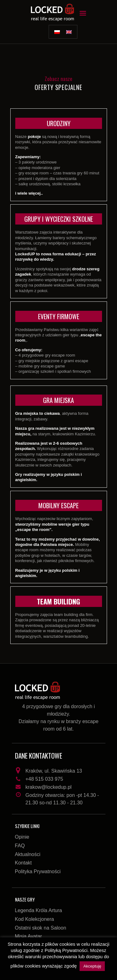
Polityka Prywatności (38, 871)
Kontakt (23, 863)
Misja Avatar (29, 936)
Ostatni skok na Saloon (41, 928)
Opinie (22, 837)
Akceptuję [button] (92, 966)
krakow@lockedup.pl (49, 787)
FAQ (20, 846)
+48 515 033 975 (44, 779)
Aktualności (28, 854)
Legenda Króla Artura (39, 910)
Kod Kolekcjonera (34, 919)
